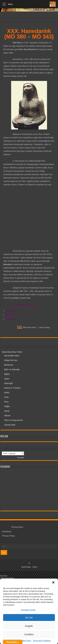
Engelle (29, 626)
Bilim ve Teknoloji (12, 369)
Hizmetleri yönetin (28, 610)
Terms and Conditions (42, 641)
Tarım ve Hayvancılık (14, 420)
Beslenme (9, 365)
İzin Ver (29, 618)
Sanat (7, 411)
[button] (53, 582)
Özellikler (29, 634)
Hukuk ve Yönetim (12, 388)
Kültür (7, 392)
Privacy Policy (8, 536)
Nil (22, 261)
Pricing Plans (17, 527)
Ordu (6, 397)
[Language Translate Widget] (13, 453)
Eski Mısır (17, 43)
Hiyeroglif (8, 383)
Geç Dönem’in (30, 49)
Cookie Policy (26, 641)
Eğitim (7, 374)
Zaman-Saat (10, 425)
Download (7, 531)
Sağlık (7, 406)
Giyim (7, 379)
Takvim (7, 416)
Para (6, 402)
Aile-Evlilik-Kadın (12, 356)
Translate (18, 458)
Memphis (8, 264)
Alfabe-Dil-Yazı (11, 360)
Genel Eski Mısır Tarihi (12, 352)
